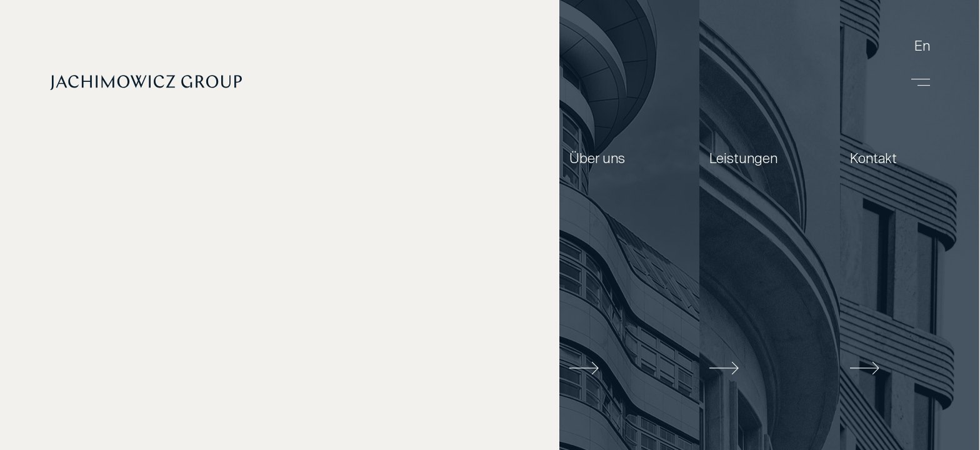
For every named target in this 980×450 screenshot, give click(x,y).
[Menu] (921, 82)
